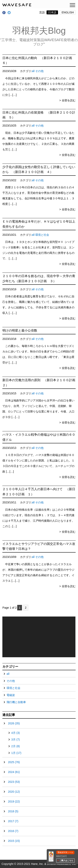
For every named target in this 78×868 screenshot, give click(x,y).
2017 (13, 821)
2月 (16, 746)
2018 (13, 811)
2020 (14, 792)
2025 (14, 762)
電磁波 (11, 695)
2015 (14, 841)
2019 (14, 801)
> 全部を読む (68, 100)
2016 (13, 831)
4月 (16, 733)
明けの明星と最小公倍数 (20, 330)
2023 (14, 782)
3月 (16, 740)
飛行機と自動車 (16, 702)
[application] (39, 637)
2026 (14, 723)
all (33, 71)
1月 (16, 753)
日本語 (52, 12)
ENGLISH (68, 12)
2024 (14, 772)
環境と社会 (42, 235)
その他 (39, 71)
